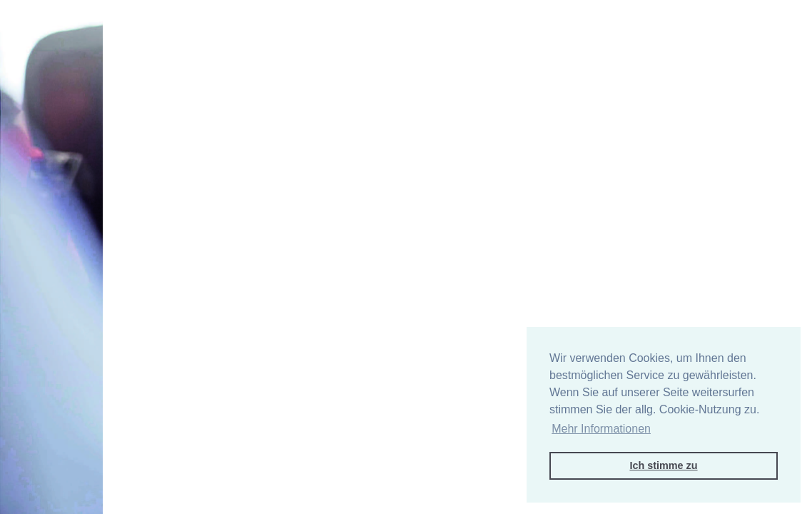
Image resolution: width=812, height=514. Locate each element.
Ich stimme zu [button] (663, 465)
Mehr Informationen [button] (601, 429)
